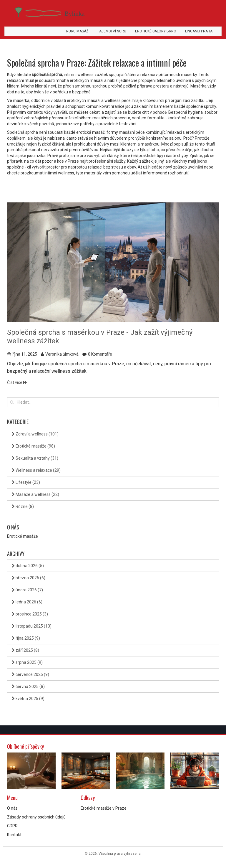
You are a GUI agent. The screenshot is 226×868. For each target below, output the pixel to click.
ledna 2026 (27, 602)
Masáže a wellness (35, 494)
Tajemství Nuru (112, 31)
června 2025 (28, 687)
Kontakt (14, 835)
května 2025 (28, 699)
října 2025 (26, 638)
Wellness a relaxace (36, 470)
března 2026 (29, 578)
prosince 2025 (30, 614)
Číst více (17, 382)
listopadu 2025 (32, 626)
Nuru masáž (77, 31)
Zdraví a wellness (35, 434)
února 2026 (27, 590)
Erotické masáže (33, 446)
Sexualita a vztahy (35, 458)
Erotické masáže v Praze (104, 808)
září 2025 (25, 650)
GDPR (12, 826)
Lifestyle (26, 482)
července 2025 (30, 674)
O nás (12, 808)
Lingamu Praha (199, 31)
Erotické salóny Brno (156, 31)
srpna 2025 (27, 662)
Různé (23, 506)
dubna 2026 (28, 566)
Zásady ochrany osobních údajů (36, 817)
